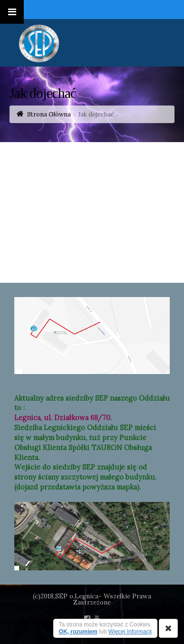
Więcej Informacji (130, 632)
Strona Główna (49, 114)
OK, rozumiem (78, 632)
